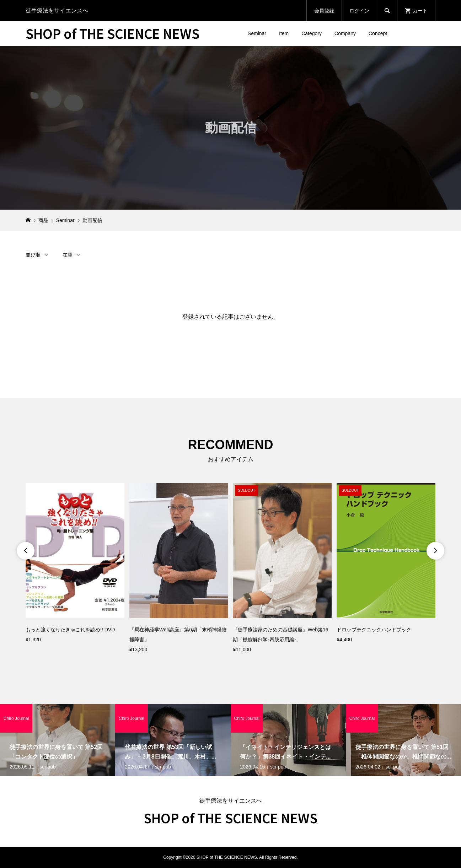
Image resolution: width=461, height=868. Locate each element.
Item (284, 33)
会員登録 (324, 11)
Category (312, 33)
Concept (378, 33)
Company (345, 33)
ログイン (359, 11)
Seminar (257, 33)
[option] (75, 564)
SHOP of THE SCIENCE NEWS (112, 33)
